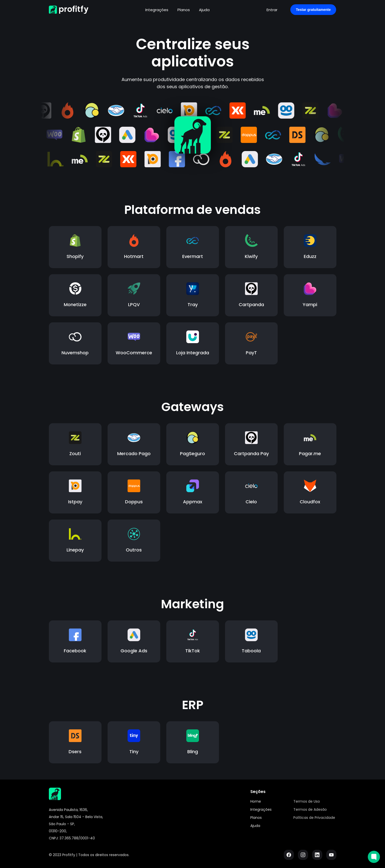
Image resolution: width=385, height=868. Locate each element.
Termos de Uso (307, 801)
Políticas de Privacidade (314, 818)
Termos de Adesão (310, 809)
